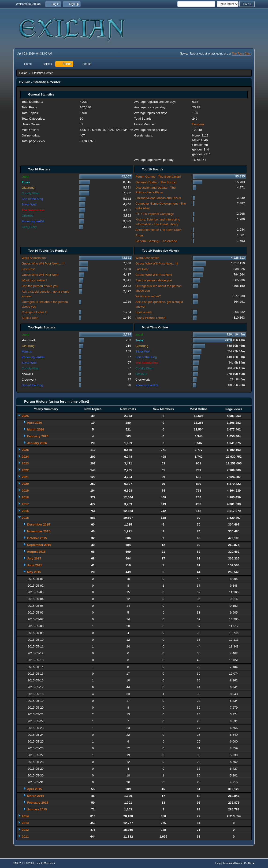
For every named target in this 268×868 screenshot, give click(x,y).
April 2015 (34, 789)
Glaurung (28, 188)
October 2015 (37, 538)
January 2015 (37, 809)
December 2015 (39, 524)
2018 (25, 497)
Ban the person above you (40, 286)
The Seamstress (33, 210)
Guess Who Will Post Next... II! (43, 263)
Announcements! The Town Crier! (158, 230)
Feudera (198, 124)
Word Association (34, 258)
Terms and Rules (232, 863)
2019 (25, 491)
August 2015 (36, 552)
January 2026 (37, 443)
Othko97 (27, 216)
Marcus (27, 351)
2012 (25, 830)
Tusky (26, 182)
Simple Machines (45, 863)
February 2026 (38, 436)
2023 (25, 463)
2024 (25, 457)
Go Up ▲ (249, 863)
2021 (25, 477)
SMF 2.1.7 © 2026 (24, 863)
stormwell (28, 340)
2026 (25, 416)
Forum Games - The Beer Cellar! (158, 177)
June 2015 (35, 565)
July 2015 (34, 558)
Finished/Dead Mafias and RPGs (158, 198)
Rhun (139, 235)
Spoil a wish (30, 318)
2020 (25, 484)
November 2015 (39, 531)
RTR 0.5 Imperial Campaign (155, 214)
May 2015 (34, 572)
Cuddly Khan (30, 193)
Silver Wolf (29, 204)
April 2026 (34, 423)
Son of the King (32, 199)
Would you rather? (34, 280)
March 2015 (36, 796)
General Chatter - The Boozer (156, 182)
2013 (25, 823)
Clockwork (29, 380)
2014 (25, 816)
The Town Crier (241, 54)
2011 (25, 837)
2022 (25, 470)
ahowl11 (27, 374)
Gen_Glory (29, 227)
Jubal (25, 177)
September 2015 (39, 545)
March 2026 (36, 429)
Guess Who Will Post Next (40, 275)
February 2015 (38, 803)
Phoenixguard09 (33, 221)
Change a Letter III (34, 312)
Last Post (28, 269)
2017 (25, 504)
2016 (25, 511)
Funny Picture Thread (150, 318)
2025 (25, 450)
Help (218, 863)
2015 (25, 518)
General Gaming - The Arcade (156, 241)
